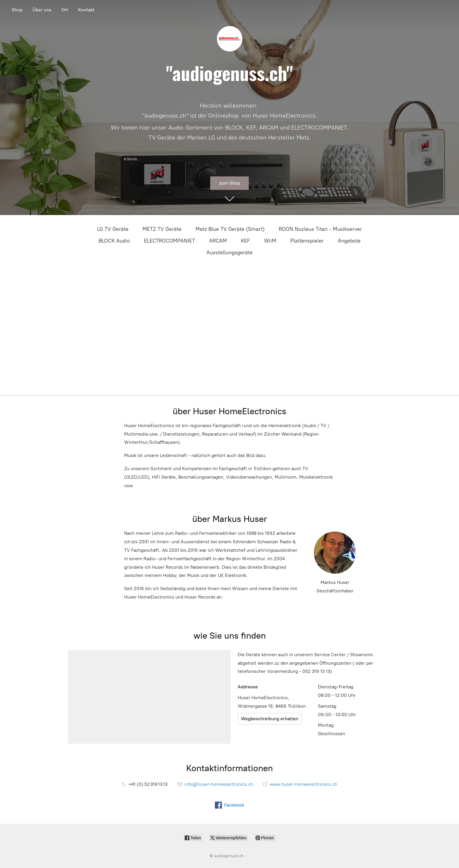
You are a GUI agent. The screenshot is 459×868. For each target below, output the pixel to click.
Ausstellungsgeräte (229, 252)
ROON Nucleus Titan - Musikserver (320, 229)
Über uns (42, 10)
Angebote (349, 241)
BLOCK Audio (114, 241)
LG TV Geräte (113, 229)
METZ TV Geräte (162, 229)
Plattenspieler (307, 241)
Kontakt (86, 10)
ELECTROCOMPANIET (169, 241)
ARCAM (218, 241)
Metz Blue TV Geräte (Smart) (230, 229)
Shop (17, 10)
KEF (245, 241)
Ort (65, 10)
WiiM (270, 241)
